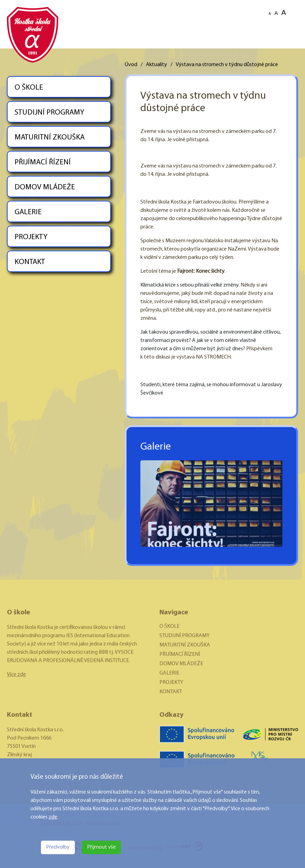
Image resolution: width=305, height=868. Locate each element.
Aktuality (156, 65)
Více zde (16, 675)
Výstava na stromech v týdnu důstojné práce (227, 65)
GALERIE (28, 212)
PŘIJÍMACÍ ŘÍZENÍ (43, 162)
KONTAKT (30, 262)
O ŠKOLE (29, 88)
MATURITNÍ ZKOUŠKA (50, 138)
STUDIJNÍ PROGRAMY (49, 113)
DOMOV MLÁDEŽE (45, 187)
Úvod (131, 65)
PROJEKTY (31, 237)
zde (53, 817)
